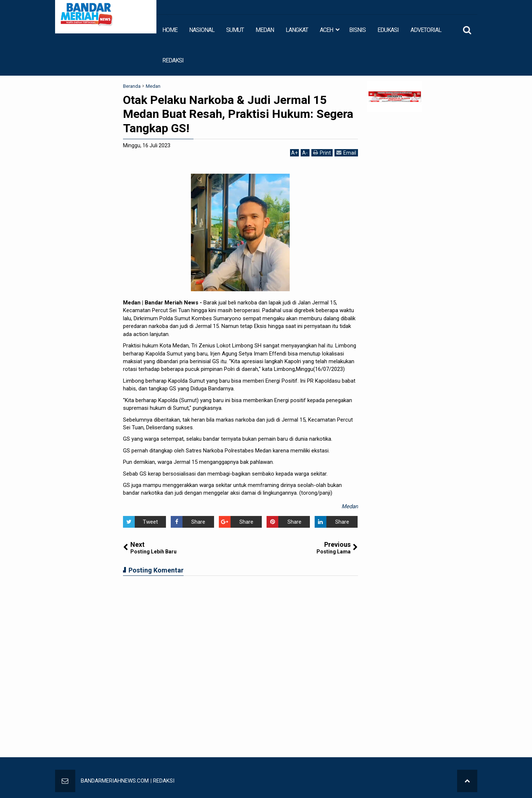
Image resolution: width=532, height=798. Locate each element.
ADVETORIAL (426, 30)
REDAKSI (173, 60)
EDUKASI (388, 30)
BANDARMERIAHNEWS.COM (115, 781)
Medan (350, 506)
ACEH (326, 30)
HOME (170, 30)
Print (322, 153)
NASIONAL (202, 30)
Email (346, 153)
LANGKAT (297, 30)
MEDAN (265, 30)
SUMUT (235, 30)
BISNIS (357, 30)
